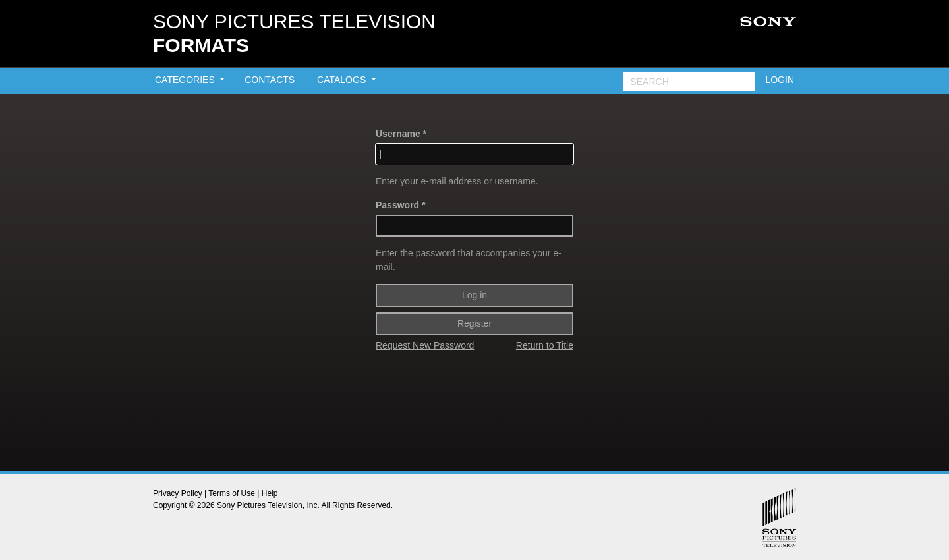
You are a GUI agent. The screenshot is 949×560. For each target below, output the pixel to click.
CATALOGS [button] (343, 80)
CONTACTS (270, 80)
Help (270, 493)
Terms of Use (232, 493)
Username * (401, 134)
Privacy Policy (178, 493)
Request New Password (425, 345)
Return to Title (545, 345)
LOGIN (780, 80)
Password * (400, 205)
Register (474, 323)
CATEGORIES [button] (186, 80)
